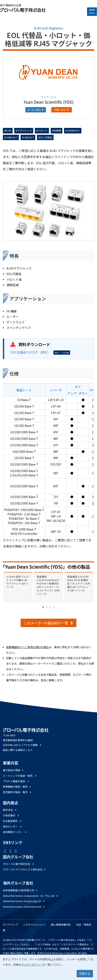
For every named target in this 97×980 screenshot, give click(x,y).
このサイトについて (34, 925)
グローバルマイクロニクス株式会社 (24, 869)
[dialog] (48, 967)
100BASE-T (12, 137)
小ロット (43, 130)
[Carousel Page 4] (54, 607)
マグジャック (24, 130)
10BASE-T (29, 137)
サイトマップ (10, 925)
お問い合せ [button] (62, 110)
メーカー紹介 (36, 110)
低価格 (57, 130)
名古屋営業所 (12, 821)
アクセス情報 (32, 745)
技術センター (12, 826)
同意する (85, 974)
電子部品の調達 (13, 770)
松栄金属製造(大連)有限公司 (20, 890)
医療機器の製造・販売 (17, 787)
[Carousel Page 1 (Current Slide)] (43, 607)
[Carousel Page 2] (47, 607)
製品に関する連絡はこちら (18, 750)
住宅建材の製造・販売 (17, 792)
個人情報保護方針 (61, 925)
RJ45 (8, 130)
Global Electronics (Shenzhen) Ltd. (24, 907)
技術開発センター (15, 832)
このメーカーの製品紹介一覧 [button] (48, 623)
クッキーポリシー (32, 965)
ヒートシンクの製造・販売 (20, 776)
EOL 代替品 (46, 137)
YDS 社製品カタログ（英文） (30, 352)
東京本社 (10, 810)
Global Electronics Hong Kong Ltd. (24, 901)
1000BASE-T (73, 130)
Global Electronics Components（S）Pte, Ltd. (31, 896)
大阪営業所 (11, 815)
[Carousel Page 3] (50, 607)
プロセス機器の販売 (16, 781)
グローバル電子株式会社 (19, 864)
